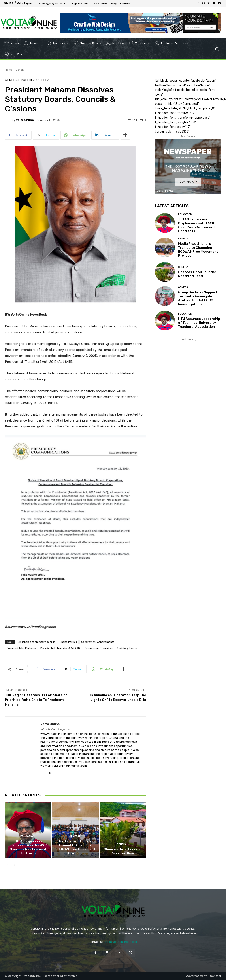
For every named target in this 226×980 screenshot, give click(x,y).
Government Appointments (98, 642)
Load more (188, 339)
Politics (28, 80)
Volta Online (25, 120)
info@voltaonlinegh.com (121, 942)
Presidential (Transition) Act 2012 (60, 648)
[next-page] (15, 865)
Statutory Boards (127, 648)
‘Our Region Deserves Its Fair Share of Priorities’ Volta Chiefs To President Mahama (36, 700)
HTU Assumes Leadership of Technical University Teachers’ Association (199, 323)
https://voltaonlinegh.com (55, 729)
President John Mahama (21, 648)
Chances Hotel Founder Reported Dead (123, 851)
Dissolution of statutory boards (36, 642)
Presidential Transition (99, 648)
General (20, 70)
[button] (217, 49)
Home (9, 70)
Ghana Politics (68, 642)
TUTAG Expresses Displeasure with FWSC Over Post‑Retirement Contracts (28, 847)
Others (43, 80)
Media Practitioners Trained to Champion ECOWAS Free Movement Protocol (75, 847)
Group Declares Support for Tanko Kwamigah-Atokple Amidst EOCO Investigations (198, 298)
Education (27, 836)
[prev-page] (8, 865)
